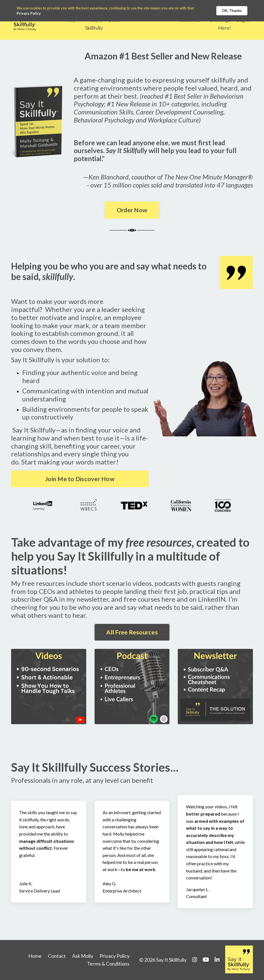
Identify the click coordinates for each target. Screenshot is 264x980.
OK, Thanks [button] (232, 11)
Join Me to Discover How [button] (80, 479)
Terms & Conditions (108, 964)
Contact (57, 956)
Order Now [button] (132, 210)
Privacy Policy (115, 956)
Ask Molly (83, 956)
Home (35, 956)
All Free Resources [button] (132, 632)
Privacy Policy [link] (29, 13)
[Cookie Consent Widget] (132, 11)
